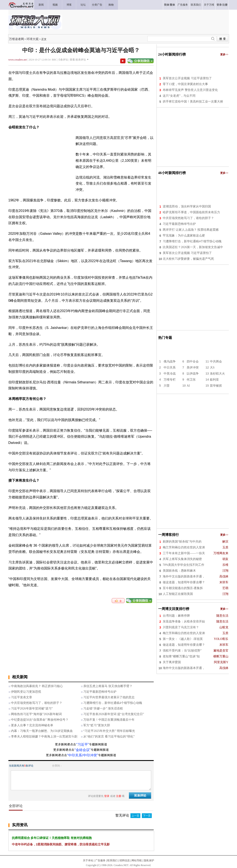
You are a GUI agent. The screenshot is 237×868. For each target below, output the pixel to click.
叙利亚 (214, 380)
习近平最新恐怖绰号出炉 (100, 692)
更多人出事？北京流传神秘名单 (32, 725)
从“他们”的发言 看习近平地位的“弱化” (109, 737)
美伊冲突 (193, 368)
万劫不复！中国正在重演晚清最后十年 (109, 720)
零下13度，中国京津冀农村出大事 (185, 84)
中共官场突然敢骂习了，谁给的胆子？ (37, 703)
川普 (167, 386)
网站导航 (137, 860)
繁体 (172, 5)
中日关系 (170, 368)
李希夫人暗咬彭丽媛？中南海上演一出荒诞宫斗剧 (44, 737)
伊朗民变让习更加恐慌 (26, 692)
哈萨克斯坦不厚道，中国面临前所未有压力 (191, 212)
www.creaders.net (18, 60)
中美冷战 (170, 374)
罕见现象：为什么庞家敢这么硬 (184, 236)
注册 (225, 5)
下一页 (147, 816)
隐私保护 (149, 860)
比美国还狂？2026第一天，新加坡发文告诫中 (193, 247)
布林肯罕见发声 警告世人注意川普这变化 (190, 90)
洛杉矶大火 (217, 374)
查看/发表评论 (78, 60)
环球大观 (33, 39)
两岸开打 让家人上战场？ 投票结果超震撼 (191, 230)
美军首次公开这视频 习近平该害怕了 (187, 78)
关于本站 (88, 860)
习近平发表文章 (22, 697)
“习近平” (83, 744)
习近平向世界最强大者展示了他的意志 (109, 697)
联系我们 (112, 860)
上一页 (135, 816)
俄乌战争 (170, 362)
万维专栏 (170, 380)
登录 (219, 5)
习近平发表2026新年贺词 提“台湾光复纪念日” (114, 714)
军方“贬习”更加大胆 (97, 725)
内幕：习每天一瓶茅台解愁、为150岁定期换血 (42, 731)
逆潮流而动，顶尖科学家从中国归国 (187, 206)
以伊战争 (193, 374)
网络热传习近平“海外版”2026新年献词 (36, 714)
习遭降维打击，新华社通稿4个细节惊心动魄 (113, 703)
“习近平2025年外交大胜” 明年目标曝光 (109, 731)
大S (212, 368)
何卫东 (191, 380)
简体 (167, 5)
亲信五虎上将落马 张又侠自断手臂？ (108, 686)
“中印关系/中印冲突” (83, 755)
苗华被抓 (216, 386)
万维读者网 (16, 39)
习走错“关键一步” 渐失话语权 (103, 709)
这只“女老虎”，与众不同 (179, 96)
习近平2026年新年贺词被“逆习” (32, 709)
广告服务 (100, 860)
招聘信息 (125, 860)
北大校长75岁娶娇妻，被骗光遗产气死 (188, 259)
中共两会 (216, 362)
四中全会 (193, 362)
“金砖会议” (83, 750)
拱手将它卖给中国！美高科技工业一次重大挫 (193, 102)
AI (188, 386)
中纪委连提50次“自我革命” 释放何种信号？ (40, 720)
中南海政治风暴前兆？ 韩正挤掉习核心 (37, 686)
